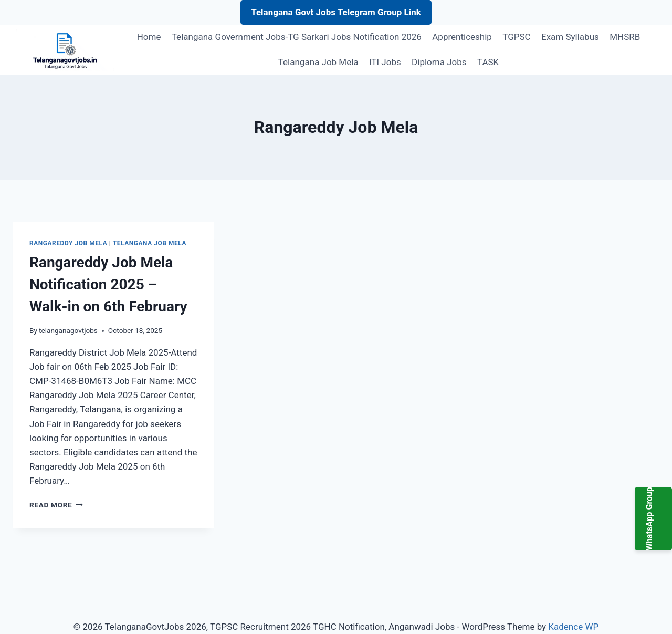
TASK (488, 62)
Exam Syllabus (570, 37)
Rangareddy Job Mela (68, 243)
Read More (56, 505)
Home (149, 37)
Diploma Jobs (439, 62)
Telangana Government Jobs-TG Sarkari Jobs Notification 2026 (297, 37)
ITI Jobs (385, 62)
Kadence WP (573, 627)
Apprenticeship (462, 37)
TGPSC (516, 37)
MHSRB (625, 37)
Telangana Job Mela (318, 62)
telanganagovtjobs (68, 330)
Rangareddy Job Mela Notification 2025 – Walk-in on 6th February (108, 284)
